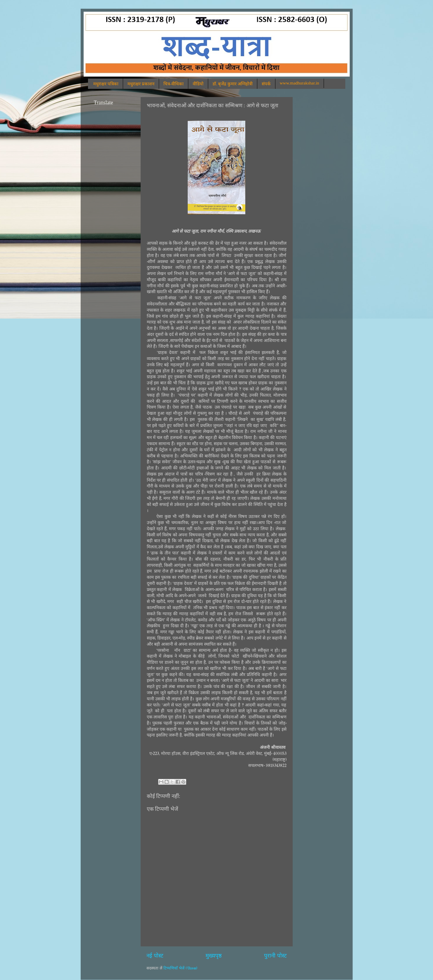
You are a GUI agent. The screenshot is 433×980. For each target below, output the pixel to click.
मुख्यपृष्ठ (214, 956)
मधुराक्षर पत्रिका (106, 84)
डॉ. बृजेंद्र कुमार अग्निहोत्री (233, 84)
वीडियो (198, 84)
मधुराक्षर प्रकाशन (141, 84)
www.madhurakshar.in (300, 83)
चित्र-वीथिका (174, 84)
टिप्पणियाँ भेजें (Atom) (180, 968)
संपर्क (266, 84)
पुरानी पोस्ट (275, 956)
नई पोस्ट (155, 956)
